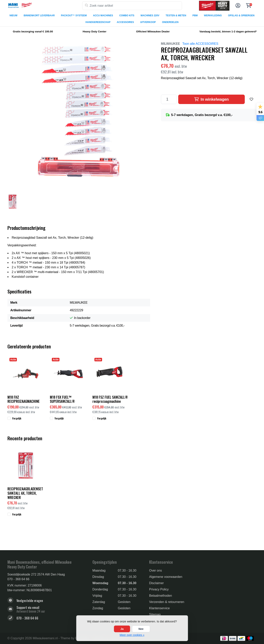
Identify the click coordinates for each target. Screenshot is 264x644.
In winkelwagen (211, 99)
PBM (195, 16)
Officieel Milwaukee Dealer (153, 32)
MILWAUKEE (170, 44)
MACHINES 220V (150, 16)
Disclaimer (157, 583)
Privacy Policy (159, 589)
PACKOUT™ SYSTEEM (74, 16)
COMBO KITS (127, 16)
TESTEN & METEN (176, 16)
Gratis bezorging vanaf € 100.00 (33, 32)
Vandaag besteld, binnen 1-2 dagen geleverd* (228, 32)
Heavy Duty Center (95, 32)
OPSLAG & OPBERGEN (241, 16)
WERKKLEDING (213, 16)
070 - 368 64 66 (18, 579)
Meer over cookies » (132, 635)
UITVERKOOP (148, 22)
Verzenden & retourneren (167, 602)
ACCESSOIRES (125, 22)
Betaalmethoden (161, 596)
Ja (122, 629)
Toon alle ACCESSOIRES (200, 44)
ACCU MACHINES (103, 16)
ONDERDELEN (170, 22)
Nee (141, 629)
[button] (237, 6)
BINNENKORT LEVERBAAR (39, 16)
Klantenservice (159, 608)
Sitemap (155, 614)
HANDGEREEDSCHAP (98, 22)
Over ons (156, 570)
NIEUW (14, 16)
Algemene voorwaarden (166, 577)
